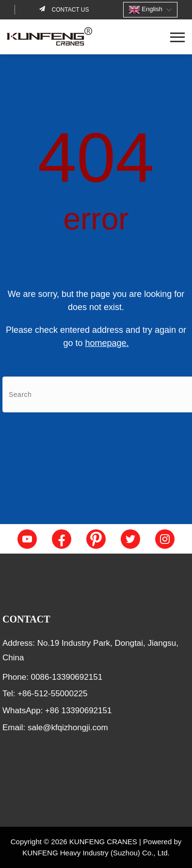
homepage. (107, 343)
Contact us (69, 10)
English (145, 10)
